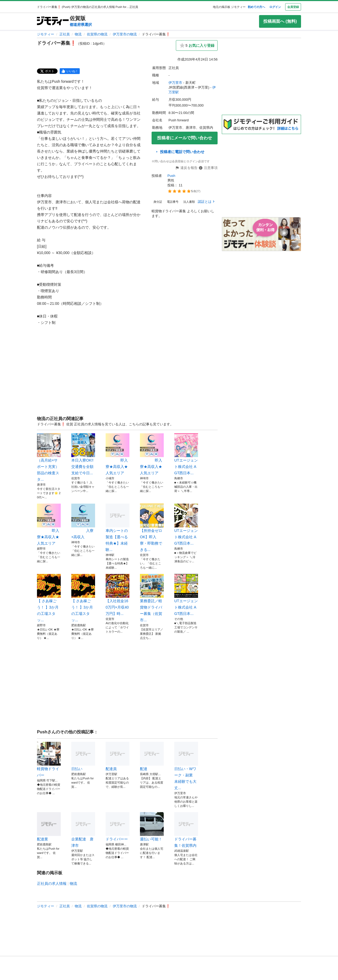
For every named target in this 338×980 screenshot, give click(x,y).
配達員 (118, 756)
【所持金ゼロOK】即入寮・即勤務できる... (152, 528)
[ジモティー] (53, 21)
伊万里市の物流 (125, 34)
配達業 (49, 827)
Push (171, 176)
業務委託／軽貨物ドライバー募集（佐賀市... (152, 598)
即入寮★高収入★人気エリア (118, 454)
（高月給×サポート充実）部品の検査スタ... (49, 457)
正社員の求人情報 (52, 884)
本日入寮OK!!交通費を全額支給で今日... (83, 454)
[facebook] (70, 71)
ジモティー (46, 34)
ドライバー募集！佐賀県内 (186, 830)
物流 (78, 34)
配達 (152, 756)
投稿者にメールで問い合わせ (185, 138)
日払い (83, 756)
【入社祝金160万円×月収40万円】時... (118, 595)
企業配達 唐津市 (83, 830)
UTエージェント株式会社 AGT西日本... (186, 454)
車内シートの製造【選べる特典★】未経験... (118, 528)
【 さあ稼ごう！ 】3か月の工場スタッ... (49, 598)
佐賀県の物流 (97, 34)
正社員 (65, 34)
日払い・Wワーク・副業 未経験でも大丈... (186, 766)
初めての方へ (256, 7)
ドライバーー (118, 827)
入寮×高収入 (83, 521)
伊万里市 (175, 83)
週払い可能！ (152, 827)
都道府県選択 (81, 25)
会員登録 (293, 7)
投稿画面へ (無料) (280, 21)
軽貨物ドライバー (49, 760)
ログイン (275, 7)
